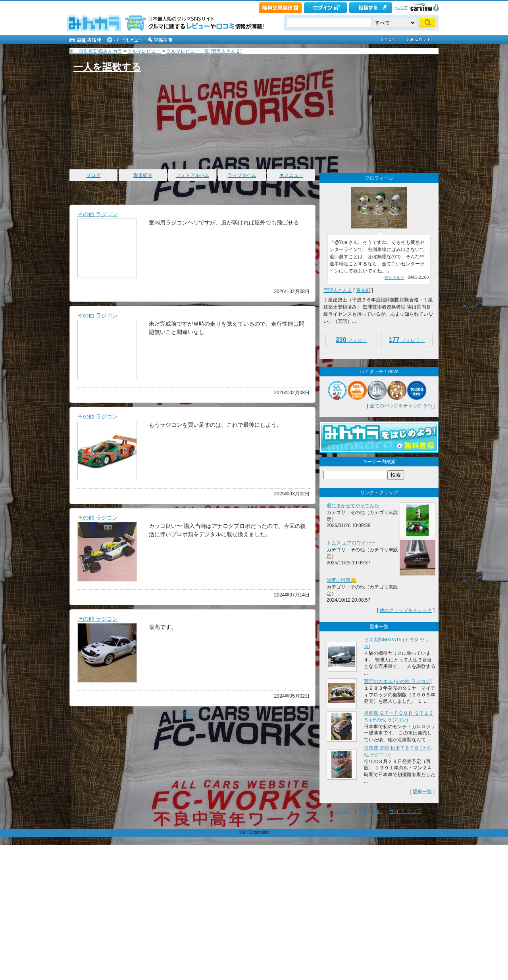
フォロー (351, 340)
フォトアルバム (192, 175)
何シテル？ (394, 277)
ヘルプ (401, 8)
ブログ (93, 175)
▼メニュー (291, 175)
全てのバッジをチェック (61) (401, 406)
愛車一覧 (422, 792)
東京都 (363, 290)
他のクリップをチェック (406, 610)
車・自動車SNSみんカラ (96, 51)
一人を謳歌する (107, 67)
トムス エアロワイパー (351, 543)
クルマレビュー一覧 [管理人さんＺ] (204, 51)
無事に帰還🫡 (342, 580)
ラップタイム (242, 175)
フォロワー (407, 340)
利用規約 (371, 811)
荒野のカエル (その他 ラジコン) (398, 681)
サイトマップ (406, 811)
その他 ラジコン (98, 214)
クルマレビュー (144, 51)
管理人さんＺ (338, 290)
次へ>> (190, 714)
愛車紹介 (143, 175)
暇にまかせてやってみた (353, 506)
